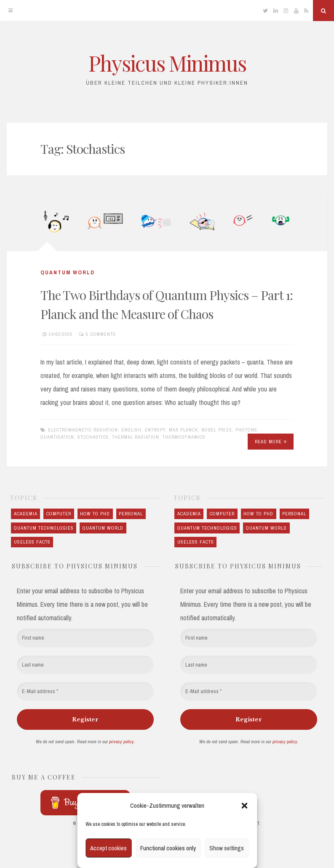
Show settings (227, 848)
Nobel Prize (217, 430)
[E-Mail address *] (85, 691)
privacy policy (122, 742)
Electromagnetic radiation (83, 430)
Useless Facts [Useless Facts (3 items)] (32, 542)
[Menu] (11, 11)
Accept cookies (108, 848)
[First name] (85, 638)
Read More (271, 442)
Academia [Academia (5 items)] (26, 514)
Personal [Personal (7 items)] (131, 514)
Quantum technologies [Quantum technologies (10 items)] (44, 528)
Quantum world (68, 272)
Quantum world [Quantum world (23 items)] (103, 528)
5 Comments (101, 334)
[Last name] (85, 665)
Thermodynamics (184, 437)
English (131, 430)
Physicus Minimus (167, 63)
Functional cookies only (168, 848)
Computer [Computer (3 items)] (59, 514)
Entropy (155, 430)
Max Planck (183, 430)
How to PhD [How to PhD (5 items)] (95, 514)
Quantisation (57, 437)
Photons (246, 430)
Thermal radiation (136, 437)
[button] (244, 806)
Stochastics (93, 437)
